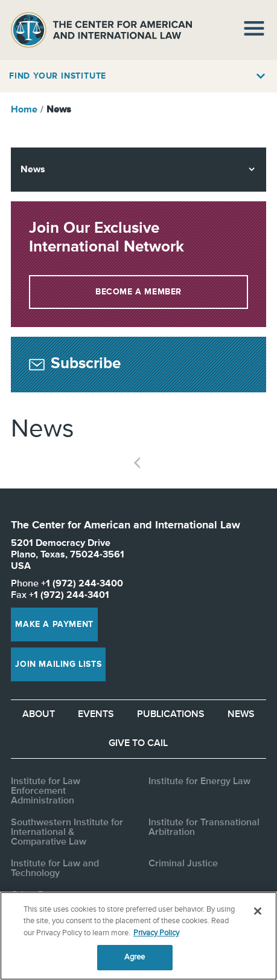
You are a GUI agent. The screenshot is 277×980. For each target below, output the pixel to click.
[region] (138, 936)
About (39, 715)
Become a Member (138, 292)
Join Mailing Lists (58, 664)
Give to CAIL (138, 744)
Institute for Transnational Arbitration (204, 828)
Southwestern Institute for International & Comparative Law (67, 832)
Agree (135, 957)
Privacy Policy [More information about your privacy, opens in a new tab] (156, 933)
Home (24, 110)
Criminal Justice (183, 864)
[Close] (258, 911)
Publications (171, 715)
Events (96, 715)
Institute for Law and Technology (55, 869)
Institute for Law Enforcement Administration (46, 791)
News (241, 715)
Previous (137, 463)
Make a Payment (54, 625)
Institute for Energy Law (199, 782)
